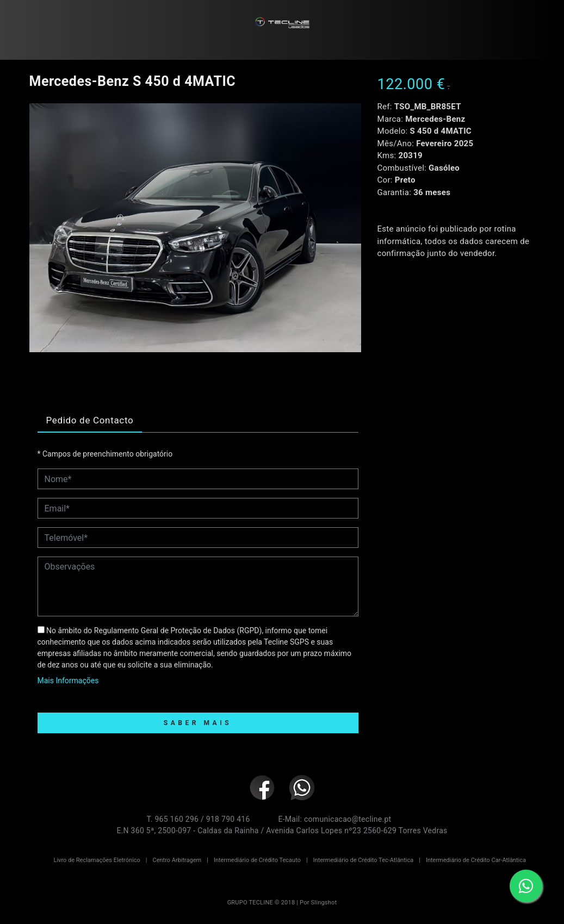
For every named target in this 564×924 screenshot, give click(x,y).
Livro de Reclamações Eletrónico (97, 860)
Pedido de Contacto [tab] (90, 420)
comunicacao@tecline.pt (348, 819)
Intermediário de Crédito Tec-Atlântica (364, 860)
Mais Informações (68, 680)
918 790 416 (228, 819)
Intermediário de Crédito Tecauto (257, 860)
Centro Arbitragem (177, 860)
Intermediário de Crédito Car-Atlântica (476, 860)
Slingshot (324, 903)
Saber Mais (198, 723)
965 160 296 (176, 819)
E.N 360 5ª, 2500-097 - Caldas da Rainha (187, 831)
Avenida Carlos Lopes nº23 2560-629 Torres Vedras (357, 831)
